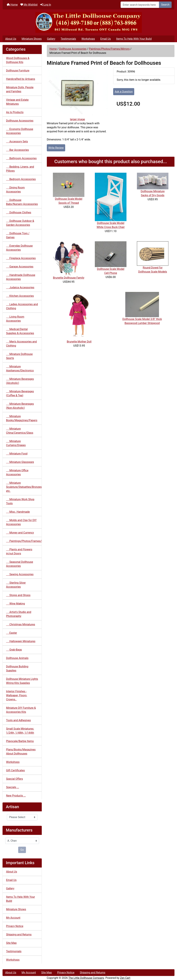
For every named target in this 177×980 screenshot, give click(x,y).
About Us (11, 39)
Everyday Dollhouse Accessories (19, 248)
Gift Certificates (15, 770)
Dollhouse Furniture (18, 71)
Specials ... (13, 787)
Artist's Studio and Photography (19, 614)
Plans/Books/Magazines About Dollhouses (21, 752)
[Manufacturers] (22, 841)
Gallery (51, 39)
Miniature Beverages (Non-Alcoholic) (20, 406)
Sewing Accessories (20, 574)
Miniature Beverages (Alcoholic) (20, 381)
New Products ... (16, 796)
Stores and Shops (18, 595)
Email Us (105, 39)
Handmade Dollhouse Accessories (21, 277)
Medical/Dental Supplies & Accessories (20, 331)
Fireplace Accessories (21, 258)
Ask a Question (124, 92)
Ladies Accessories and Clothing (22, 306)
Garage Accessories (20, 267)
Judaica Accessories (20, 287)
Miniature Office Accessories (17, 472)
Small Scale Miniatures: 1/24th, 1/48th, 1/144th (20, 731)
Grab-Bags (14, 650)
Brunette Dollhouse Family (69, 278)
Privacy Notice (15, 926)
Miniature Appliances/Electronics (20, 369)
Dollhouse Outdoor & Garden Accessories (20, 223)
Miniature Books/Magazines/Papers (22, 418)
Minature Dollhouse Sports (19, 356)
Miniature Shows (32, 39)
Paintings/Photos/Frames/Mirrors (109, 49)
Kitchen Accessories (20, 296)
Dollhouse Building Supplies (17, 668)
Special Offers (14, 779)
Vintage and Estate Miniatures (17, 102)
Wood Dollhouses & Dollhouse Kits (18, 60)
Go (22, 850)
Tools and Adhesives (18, 720)
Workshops (88, 39)
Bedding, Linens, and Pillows (20, 169)
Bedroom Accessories (21, 179)
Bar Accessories (17, 150)
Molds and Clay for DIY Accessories (21, 522)
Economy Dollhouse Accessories (20, 131)
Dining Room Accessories (15, 190)
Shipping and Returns (19, 935)
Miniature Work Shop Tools (20, 501)
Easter (12, 633)
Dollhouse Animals (17, 658)
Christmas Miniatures (21, 624)
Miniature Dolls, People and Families (20, 89)
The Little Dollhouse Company (86, 978)
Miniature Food (17, 454)
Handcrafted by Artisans (21, 79)
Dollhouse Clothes (19, 212)
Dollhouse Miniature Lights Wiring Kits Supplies (22, 681)
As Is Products (15, 112)
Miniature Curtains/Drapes (16, 443)
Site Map (11, 943)
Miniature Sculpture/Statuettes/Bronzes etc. (24, 487)
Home (12, 5)
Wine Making (15, 604)
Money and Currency (20, 533)
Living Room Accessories (15, 319)
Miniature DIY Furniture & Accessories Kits (21, 710)
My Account (13, 918)
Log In (46, 5)
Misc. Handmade (18, 512)
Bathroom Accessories (21, 158)
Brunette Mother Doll (79, 342)
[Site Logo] (88, 22)
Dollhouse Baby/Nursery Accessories (22, 202)
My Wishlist (29, 5)
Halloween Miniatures (21, 641)
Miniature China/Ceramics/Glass (20, 431)
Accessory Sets (17, 142)
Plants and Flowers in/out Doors (19, 551)
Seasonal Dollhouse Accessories (20, 564)
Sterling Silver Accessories (16, 585)
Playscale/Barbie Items (20, 741)
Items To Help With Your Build (134, 39)
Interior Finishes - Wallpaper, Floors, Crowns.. (17, 695)
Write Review (56, 148)
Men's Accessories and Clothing (21, 344)
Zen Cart (125, 978)
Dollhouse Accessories (73, 49)
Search (165, 5)
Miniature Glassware (20, 462)
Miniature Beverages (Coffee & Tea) (20, 393)
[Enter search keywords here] (140, 5)
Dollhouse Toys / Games (18, 235)
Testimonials (68, 39)
